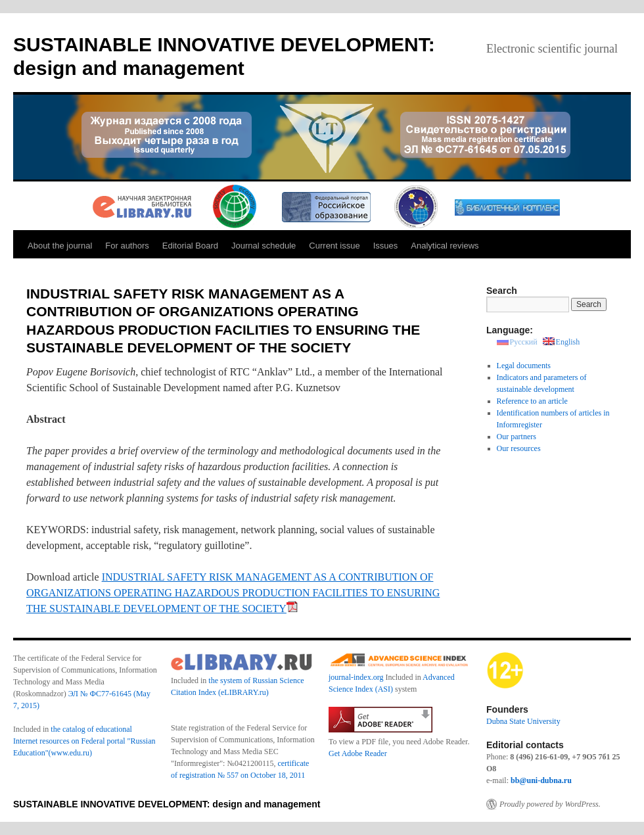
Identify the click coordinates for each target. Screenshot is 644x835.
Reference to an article (532, 401)
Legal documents (524, 366)
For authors (127, 246)
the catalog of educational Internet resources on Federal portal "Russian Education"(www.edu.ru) (84, 741)
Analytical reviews (445, 246)
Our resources (519, 448)
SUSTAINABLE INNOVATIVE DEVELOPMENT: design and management (167, 804)
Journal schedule (264, 246)
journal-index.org (356, 677)
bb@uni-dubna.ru (541, 780)
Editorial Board (190, 246)
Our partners (517, 437)
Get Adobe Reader (358, 753)
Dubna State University (523, 721)
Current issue (334, 246)
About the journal (60, 246)
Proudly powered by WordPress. (550, 804)
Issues (386, 246)
